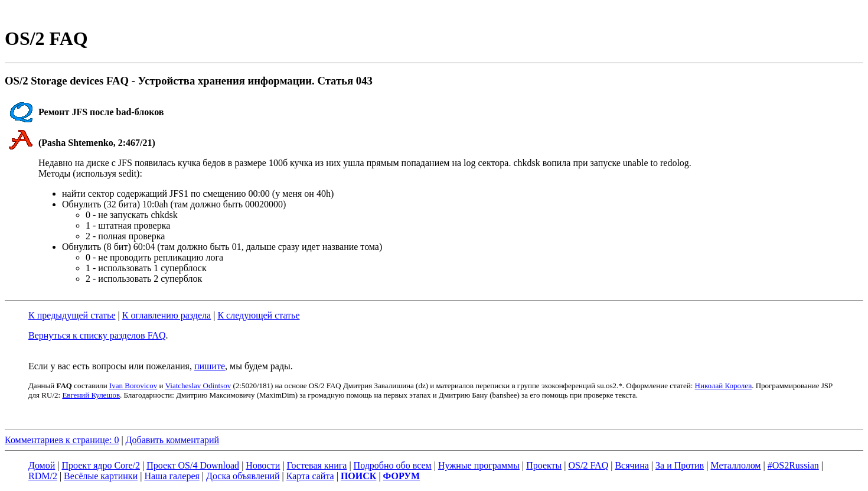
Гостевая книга (317, 465)
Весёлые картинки (101, 476)
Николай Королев (724, 386)
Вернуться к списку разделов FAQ (97, 335)
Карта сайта (310, 476)
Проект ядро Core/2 (101, 465)
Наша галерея (172, 476)
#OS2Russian (793, 465)
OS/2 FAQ (588, 465)
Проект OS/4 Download (193, 465)
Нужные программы (479, 465)
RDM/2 (43, 476)
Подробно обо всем (393, 465)
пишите (210, 366)
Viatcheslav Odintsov (198, 386)
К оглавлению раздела (167, 315)
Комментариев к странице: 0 (62, 440)
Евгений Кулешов (91, 395)
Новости (263, 465)
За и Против (680, 465)
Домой (42, 465)
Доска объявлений (243, 476)
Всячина (632, 465)
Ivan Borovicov (133, 386)
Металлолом (735, 465)
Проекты (544, 465)
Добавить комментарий (173, 440)
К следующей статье (258, 315)
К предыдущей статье (72, 315)
